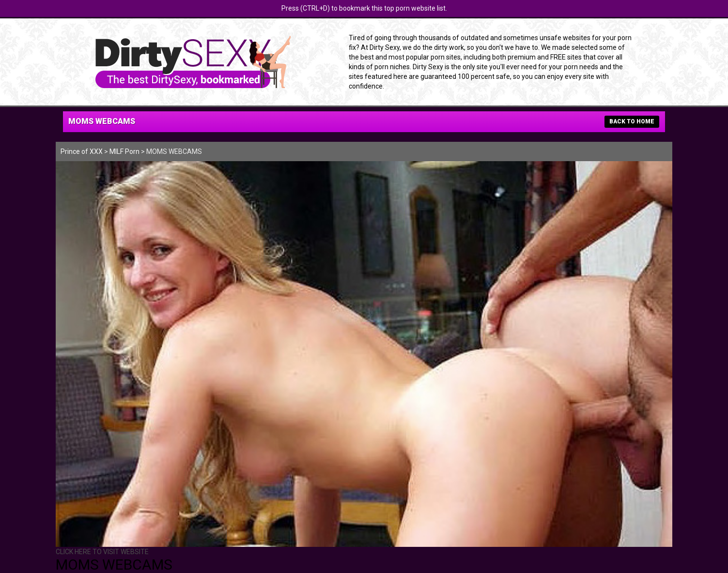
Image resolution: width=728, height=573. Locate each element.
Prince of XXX (82, 151)
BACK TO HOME (632, 121)
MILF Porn (124, 151)
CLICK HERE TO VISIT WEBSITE (102, 552)
